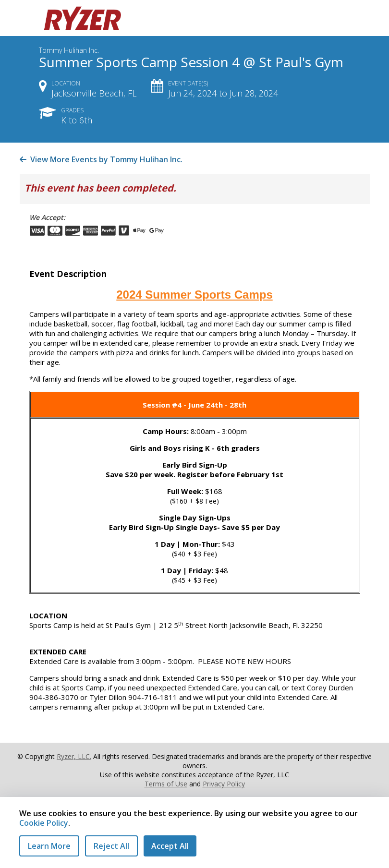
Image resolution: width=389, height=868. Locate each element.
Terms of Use (166, 784)
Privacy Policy (224, 784)
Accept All (170, 846)
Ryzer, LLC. (74, 756)
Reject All (111, 846)
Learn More (49, 846)
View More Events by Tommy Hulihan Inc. (101, 159)
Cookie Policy (44, 823)
